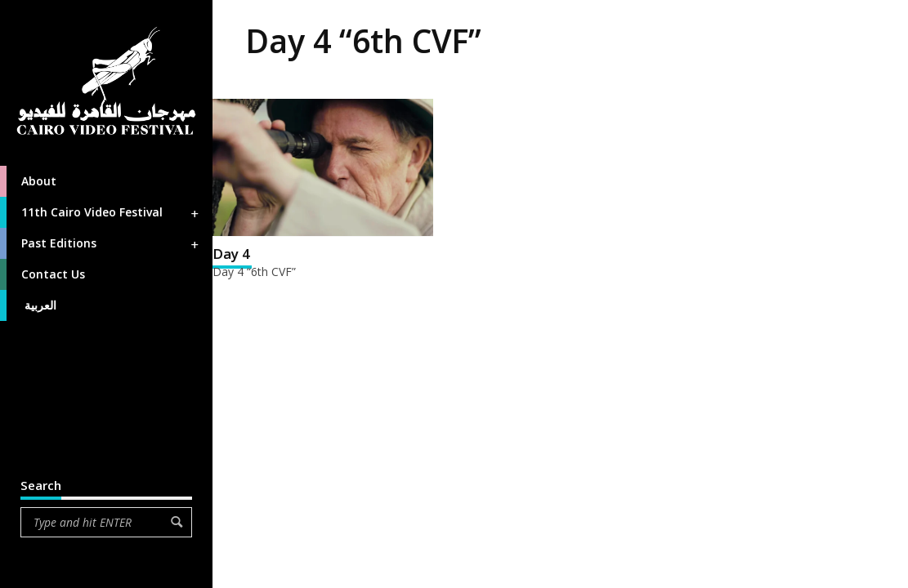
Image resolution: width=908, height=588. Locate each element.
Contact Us (42, 274)
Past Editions (101, 243)
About (28, 181)
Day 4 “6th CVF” (254, 272)
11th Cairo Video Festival (101, 212)
